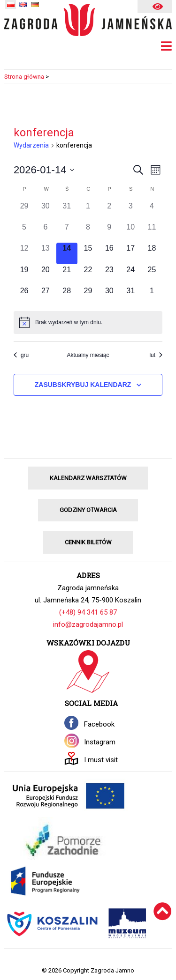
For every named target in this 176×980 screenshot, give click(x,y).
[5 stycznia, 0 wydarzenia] (24, 232)
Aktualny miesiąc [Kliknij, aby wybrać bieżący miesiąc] (88, 355)
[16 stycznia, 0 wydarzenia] (109, 253)
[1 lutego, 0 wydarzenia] (152, 296)
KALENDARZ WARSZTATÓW (88, 478)
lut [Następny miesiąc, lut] (156, 355)
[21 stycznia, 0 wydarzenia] (67, 275)
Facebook (99, 724)
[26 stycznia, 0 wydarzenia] (24, 296)
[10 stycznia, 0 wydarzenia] (130, 232)
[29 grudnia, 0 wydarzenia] (24, 211)
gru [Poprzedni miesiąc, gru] (21, 355)
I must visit (101, 760)
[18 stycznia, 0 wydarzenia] (152, 253)
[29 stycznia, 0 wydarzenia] (88, 296)
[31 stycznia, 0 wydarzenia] (130, 296)
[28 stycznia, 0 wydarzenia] (67, 296)
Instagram (100, 742)
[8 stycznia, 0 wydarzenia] (88, 232)
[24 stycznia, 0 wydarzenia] (130, 275)
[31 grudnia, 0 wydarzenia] (67, 211)
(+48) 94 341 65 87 (88, 612)
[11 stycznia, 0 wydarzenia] (152, 232)
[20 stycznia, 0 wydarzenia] (45, 275)
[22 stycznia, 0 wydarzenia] (88, 275)
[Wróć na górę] (163, 924)
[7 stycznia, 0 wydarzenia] (67, 232)
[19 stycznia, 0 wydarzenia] (24, 275)
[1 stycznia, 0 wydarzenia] (88, 211)
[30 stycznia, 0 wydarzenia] (109, 296)
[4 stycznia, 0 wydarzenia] (152, 211)
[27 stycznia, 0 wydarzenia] (45, 296)
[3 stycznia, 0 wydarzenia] (130, 211)
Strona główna (24, 77)
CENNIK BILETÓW (88, 542)
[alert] (88, 322)
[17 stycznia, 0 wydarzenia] (130, 253)
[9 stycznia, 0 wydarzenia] (109, 232)
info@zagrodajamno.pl (88, 624)
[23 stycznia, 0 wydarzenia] (109, 275)
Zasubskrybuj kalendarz (83, 385)
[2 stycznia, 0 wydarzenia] (109, 211)
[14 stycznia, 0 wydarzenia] (67, 253)
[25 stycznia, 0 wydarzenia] (152, 275)
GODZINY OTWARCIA (88, 510)
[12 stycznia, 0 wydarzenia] (24, 253)
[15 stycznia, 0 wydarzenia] (88, 253)
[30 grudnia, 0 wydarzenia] (45, 211)
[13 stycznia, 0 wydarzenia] (45, 253)
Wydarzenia (31, 145)
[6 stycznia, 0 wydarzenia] (45, 232)
